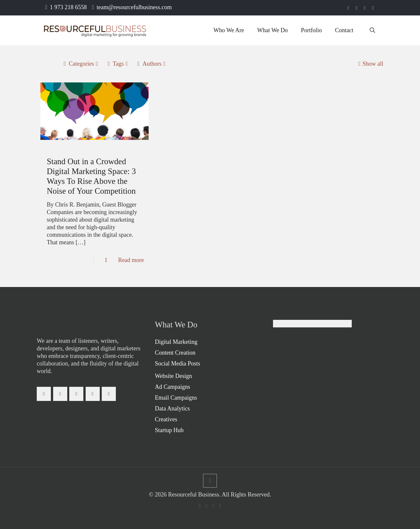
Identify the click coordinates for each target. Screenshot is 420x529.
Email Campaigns (176, 398)
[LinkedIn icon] (357, 8)
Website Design (173, 376)
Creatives (166, 419)
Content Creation (175, 353)
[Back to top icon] (210, 481)
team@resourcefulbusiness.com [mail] (134, 7)
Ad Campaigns (173, 387)
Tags (118, 64)
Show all (370, 64)
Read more (131, 260)
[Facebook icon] (348, 8)
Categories (81, 64)
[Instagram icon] (365, 8)
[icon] (373, 8)
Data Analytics (172, 408)
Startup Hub (169, 430)
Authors (151, 64)
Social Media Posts (178, 364)
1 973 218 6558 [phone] (68, 7)
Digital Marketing (176, 342)
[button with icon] (44, 394)
